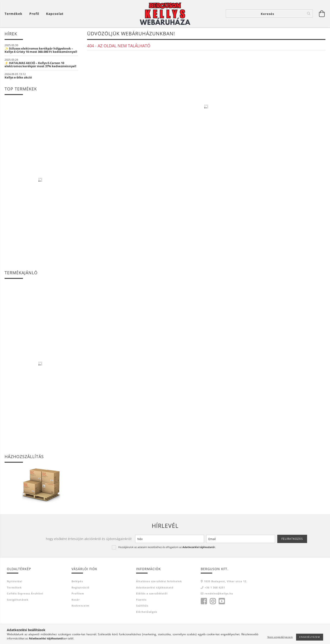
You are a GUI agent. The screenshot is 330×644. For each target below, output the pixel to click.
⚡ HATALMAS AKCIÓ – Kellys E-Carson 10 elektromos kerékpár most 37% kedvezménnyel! (40, 65)
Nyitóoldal (15, 582)
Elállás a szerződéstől (152, 594)
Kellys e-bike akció (18, 78)
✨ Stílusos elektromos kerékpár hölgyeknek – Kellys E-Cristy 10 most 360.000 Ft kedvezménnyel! (41, 50)
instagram (213, 602)
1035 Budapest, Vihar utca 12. (226, 582)
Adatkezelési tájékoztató (155, 588)
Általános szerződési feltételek (159, 582)
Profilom (78, 594)
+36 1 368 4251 (215, 588)
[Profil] (34, 14)
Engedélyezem (310, 637)
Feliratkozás (292, 539)
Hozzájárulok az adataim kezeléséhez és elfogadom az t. (167, 547)
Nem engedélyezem (280, 637)
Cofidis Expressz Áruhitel (25, 594)
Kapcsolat (55, 14)
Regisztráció (80, 588)
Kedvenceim (80, 606)
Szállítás (142, 606)
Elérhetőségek (147, 612)
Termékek (14, 588)
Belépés (77, 582)
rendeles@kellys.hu (219, 594)
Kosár (76, 600)
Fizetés (141, 600)
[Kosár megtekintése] (15, 14)
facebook (204, 602)
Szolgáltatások (18, 600)
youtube (222, 602)
